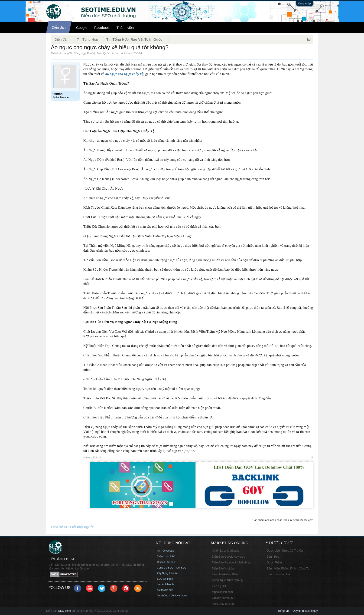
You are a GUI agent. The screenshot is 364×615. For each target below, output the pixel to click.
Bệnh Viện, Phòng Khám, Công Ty (288, 569)
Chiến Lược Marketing (226, 551)
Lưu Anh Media (166, 584)
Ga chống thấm (166, 595)
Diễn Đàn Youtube (223, 569)
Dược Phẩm (274, 562)
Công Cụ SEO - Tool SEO (172, 568)
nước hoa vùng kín (278, 574)
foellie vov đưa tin (223, 604)
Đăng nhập (305, 3)
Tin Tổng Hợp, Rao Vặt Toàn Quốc (90, 53)
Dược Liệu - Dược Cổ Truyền (285, 551)
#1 (312, 457)
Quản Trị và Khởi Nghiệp (227, 580)
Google (82, 28)
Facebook (102, 28)
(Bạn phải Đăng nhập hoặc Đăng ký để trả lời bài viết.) (283, 520)
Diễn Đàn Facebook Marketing (231, 562)
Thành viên (125, 28)
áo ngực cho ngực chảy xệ (124, 74)
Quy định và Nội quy (305, 611)
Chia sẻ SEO (61, 527)
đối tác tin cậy (165, 590)
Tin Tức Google (166, 551)
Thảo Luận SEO (166, 556)
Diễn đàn (59, 27)
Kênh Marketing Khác (225, 574)
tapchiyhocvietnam (223, 598)
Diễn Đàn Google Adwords (228, 557)
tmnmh (128, 53)
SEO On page (165, 579)
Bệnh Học (273, 557)
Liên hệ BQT (220, 586)
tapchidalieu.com (222, 592)
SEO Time (65, 611)
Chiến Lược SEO (167, 562)
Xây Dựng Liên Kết (168, 573)
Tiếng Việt (284, 611)
